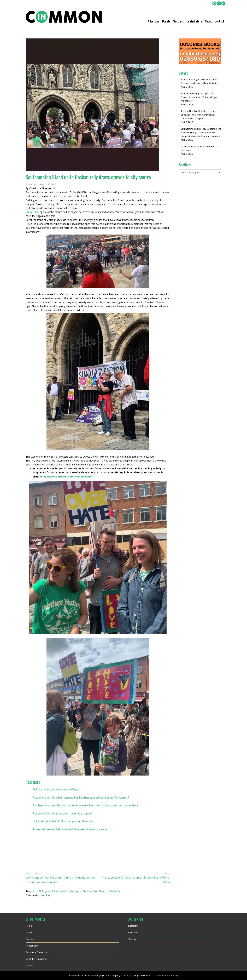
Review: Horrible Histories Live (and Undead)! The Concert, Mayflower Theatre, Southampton (199, 115)
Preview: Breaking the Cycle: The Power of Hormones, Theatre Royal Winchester (199, 97)
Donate (166, 21)
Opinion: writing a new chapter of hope (56, 790)
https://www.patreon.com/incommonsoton (66, 477)
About (208, 21)
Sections (178, 21)
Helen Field (38, 891)
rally (63, 891)
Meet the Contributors (37, 959)
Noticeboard (32, 946)
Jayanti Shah (33, 212)
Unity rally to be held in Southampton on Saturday (63, 821)
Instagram (133, 926)
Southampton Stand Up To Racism (102, 891)
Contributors (194, 21)
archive (45, 895)
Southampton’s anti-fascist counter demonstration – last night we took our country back (85, 805)
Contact (219, 21)
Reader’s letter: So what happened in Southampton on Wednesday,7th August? (81, 798)
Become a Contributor (37, 952)
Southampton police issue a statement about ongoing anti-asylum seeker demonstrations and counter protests (201, 132)
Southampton (74, 891)
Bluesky (132, 939)
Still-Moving (172, 976)
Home (29, 926)
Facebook (133, 932)
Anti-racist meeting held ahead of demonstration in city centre (70, 829)
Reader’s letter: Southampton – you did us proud (62, 814)
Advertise (154, 21)
